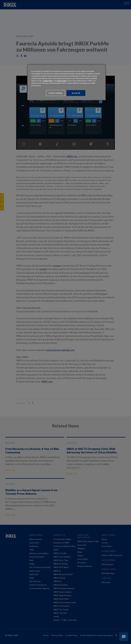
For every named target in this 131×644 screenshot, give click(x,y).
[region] (67, 82)
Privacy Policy (62, 81)
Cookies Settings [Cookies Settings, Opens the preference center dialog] (56, 93)
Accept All (76, 93)
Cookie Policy (48, 81)
